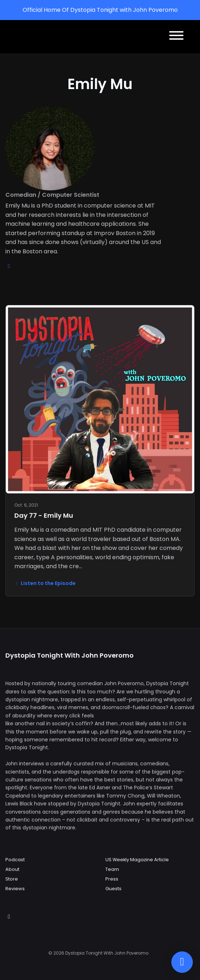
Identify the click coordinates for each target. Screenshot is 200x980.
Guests (113, 889)
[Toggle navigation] (176, 37)
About (12, 869)
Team (112, 869)
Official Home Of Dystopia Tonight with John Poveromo (100, 10)
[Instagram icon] (9, 917)
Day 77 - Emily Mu (44, 515)
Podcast (15, 860)
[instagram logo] (9, 266)
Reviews (15, 889)
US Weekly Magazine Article (137, 860)
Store (12, 879)
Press (112, 879)
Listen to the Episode (45, 583)
